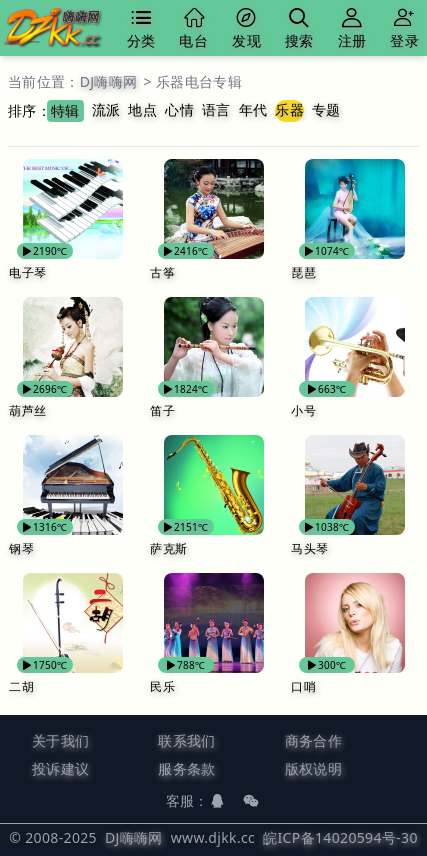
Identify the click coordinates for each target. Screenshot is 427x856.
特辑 (65, 110)
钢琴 (21, 548)
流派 (106, 109)
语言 (216, 109)
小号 (303, 410)
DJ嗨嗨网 (109, 81)
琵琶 (303, 272)
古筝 (162, 272)
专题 (326, 109)
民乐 (162, 686)
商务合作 (313, 740)
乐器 (289, 109)
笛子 (162, 410)
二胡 (21, 686)
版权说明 (313, 768)
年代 (253, 109)
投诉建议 (60, 768)
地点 (142, 109)
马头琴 (309, 548)
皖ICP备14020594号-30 (340, 837)
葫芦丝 (27, 410)
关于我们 (60, 740)
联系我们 (186, 740)
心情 (179, 109)
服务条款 (186, 768)
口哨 (303, 686)
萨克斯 (168, 548)
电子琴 (27, 272)
